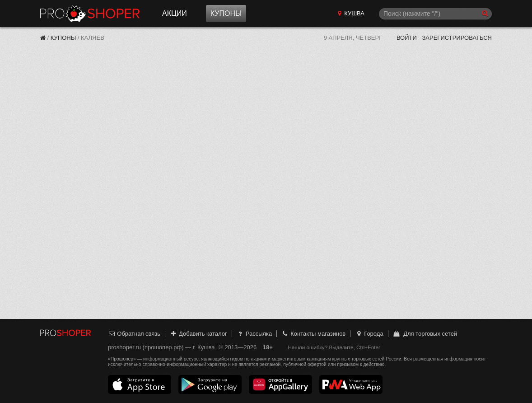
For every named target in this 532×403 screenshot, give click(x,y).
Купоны (226, 13)
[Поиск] (435, 14)
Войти (407, 38)
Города (369, 334)
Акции (175, 13)
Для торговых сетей (425, 334)
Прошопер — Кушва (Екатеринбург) (90, 14)
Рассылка (254, 334)
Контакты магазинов (313, 334)
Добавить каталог (198, 334)
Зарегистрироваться (457, 38)
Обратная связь (134, 334)
